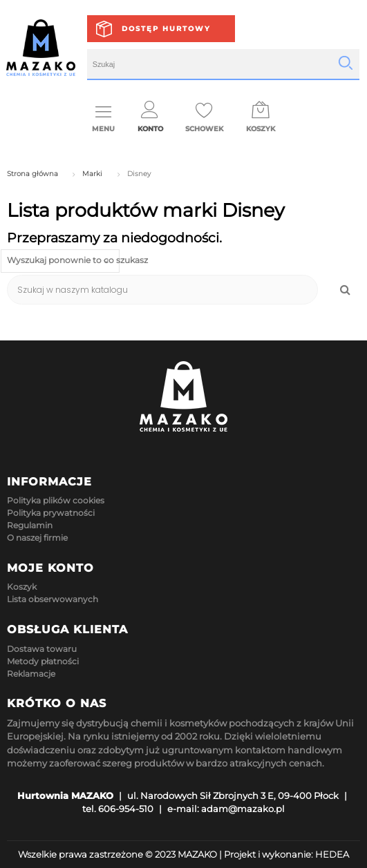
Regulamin (30, 525)
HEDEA (332, 854)
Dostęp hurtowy (166, 29)
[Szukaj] (162, 290)
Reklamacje (31, 674)
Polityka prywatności (51, 513)
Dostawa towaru (42, 649)
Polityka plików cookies (56, 500)
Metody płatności (43, 661)
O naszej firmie (37, 538)
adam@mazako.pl (243, 809)
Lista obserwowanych (53, 599)
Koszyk (22, 587)
